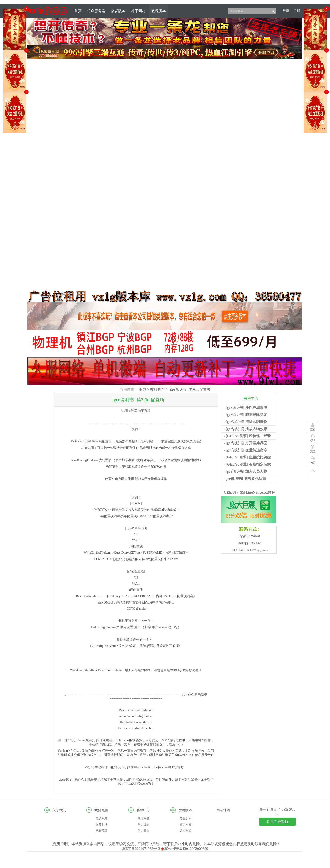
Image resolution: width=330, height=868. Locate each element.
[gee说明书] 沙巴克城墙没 (246, 408)
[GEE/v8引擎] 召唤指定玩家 (248, 464)
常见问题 (143, 818)
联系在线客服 (278, 822)
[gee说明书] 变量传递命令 (246, 450)
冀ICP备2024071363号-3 (141, 849)
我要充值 (102, 830)
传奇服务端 (96, 11)
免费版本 (185, 818)
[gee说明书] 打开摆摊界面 (246, 443)
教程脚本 (159, 11)
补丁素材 (138, 11)
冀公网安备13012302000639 (184, 849)
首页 (78, 11)
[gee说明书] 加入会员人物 (246, 471)
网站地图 (223, 810)
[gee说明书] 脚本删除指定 (246, 415)
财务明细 (102, 824)
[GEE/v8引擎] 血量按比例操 (248, 457)
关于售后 (143, 830)
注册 (297, 11)
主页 (143, 389)
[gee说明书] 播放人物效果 (246, 429)
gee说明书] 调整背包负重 (246, 478)
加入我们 (185, 830)
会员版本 (118, 11)
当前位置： (129, 389)
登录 (286, 11)
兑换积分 (102, 818)
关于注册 (143, 824)
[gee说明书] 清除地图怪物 (246, 422)
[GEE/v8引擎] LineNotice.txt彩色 (249, 492)
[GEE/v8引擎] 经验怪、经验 (248, 436)
